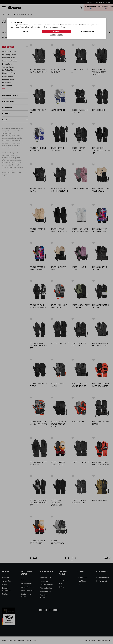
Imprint (60, 35)
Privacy (53, 35)
